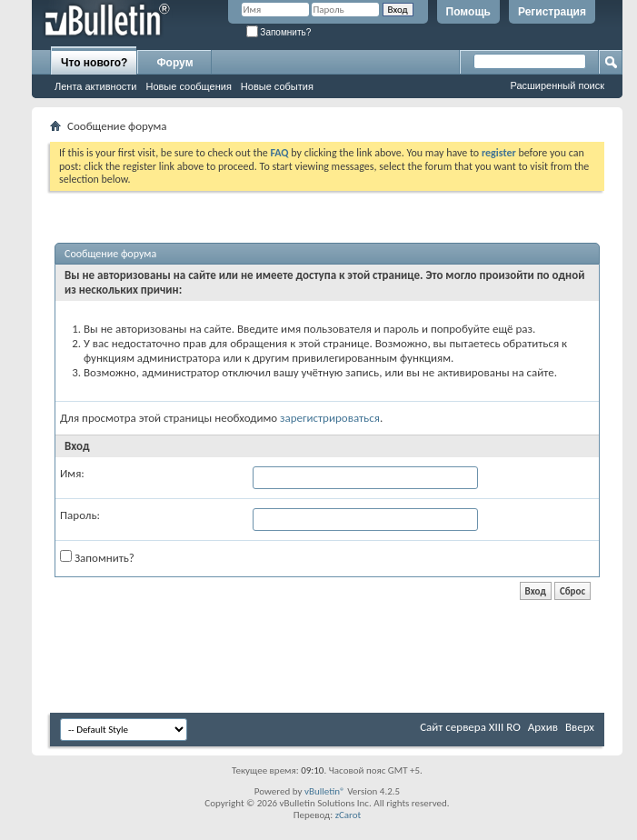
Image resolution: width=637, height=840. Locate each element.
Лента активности (95, 86)
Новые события (277, 86)
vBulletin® (325, 791)
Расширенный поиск (557, 85)
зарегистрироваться (330, 418)
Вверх (580, 727)
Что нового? (94, 63)
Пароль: (80, 515)
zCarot (348, 815)
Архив (543, 727)
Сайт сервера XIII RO (470, 727)
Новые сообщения (188, 86)
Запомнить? (279, 32)
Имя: (72, 473)
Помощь (468, 12)
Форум (174, 63)
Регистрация (552, 12)
